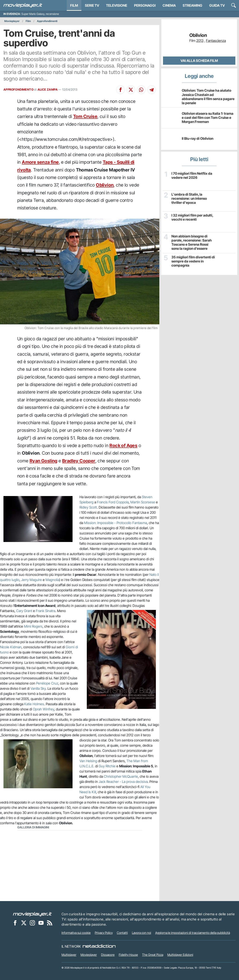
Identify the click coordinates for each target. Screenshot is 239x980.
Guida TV (217, 5)
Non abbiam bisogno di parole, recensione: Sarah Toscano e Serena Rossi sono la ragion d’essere (192, 243)
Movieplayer (12, 21)
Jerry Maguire (32, 580)
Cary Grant (24, 611)
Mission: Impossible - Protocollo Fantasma (116, 523)
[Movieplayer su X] (24, 923)
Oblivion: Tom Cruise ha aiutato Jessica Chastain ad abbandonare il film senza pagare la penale (208, 97)
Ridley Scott (88, 507)
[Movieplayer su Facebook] (15, 923)
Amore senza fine (40, 162)
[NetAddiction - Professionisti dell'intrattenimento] (99, 946)
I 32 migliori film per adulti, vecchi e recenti (192, 217)
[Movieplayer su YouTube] (41, 923)
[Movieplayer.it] (23, 5)
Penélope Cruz (47, 683)
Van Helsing (88, 761)
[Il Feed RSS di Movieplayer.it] (50, 923)
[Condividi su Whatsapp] (141, 90)
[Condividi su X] (131, 90)
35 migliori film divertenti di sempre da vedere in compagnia (193, 261)
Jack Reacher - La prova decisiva (123, 782)
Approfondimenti (47, 21)
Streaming (192, 5)
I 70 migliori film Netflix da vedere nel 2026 (192, 176)
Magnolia (52, 580)
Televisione (117, 5)
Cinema (169, 5)
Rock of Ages (123, 445)
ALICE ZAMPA (48, 90)
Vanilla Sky (38, 688)
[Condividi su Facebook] (120, 90)
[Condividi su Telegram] (152, 90)
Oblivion (105, 185)
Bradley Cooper (79, 461)
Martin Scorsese (143, 502)
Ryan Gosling (44, 461)
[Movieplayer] (32, 914)
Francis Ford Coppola (113, 502)
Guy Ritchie (107, 766)
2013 (200, 41)
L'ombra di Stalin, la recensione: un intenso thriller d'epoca (189, 199)
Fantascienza (216, 41)
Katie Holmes (34, 704)
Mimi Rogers (33, 626)
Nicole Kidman (11, 647)
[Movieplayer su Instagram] (32, 923)
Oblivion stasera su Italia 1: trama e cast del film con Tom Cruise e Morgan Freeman (208, 118)
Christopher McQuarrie (121, 776)
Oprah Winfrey (44, 709)
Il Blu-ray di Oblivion (198, 138)
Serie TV (92, 5)
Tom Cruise (85, 116)
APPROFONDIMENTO (18, 90)
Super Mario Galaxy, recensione (40, 14)
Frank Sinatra (46, 611)
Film (74, 5)
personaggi (145, 5)
